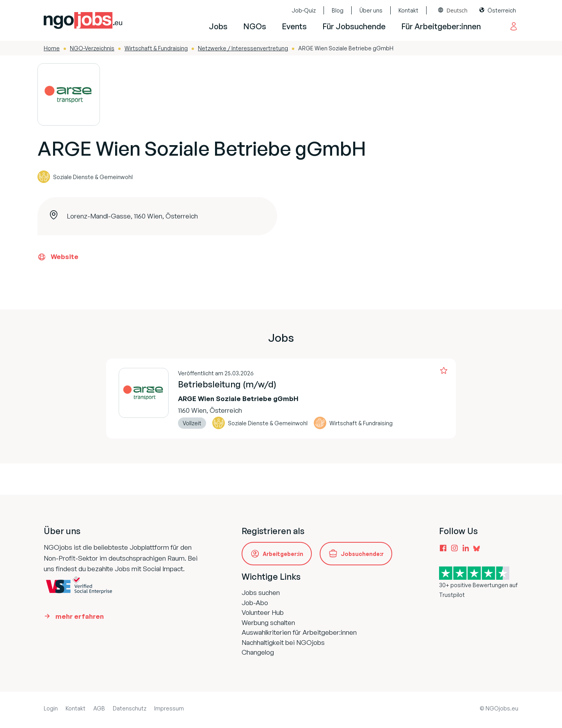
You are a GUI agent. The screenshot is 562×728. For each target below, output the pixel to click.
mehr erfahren (80, 616)
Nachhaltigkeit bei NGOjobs (283, 642)
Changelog (258, 652)
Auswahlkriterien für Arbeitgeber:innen (299, 632)
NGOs (255, 26)
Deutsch (457, 10)
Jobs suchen (261, 592)
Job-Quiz (304, 10)
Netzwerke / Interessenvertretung (243, 48)
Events (294, 26)
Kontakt (408, 10)
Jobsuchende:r (362, 554)
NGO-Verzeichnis (92, 48)
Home (52, 48)
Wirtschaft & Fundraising (156, 48)
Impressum (169, 708)
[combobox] (453, 10)
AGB (99, 708)
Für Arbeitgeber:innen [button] (441, 26)
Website (58, 257)
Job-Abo (255, 603)
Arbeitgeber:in (283, 554)
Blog (338, 10)
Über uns (371, 10)
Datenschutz (130, 708)
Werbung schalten (268, 622)
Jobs (218, 26)
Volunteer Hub (263, 612)
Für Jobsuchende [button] (354, 26)
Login (51, 708)
